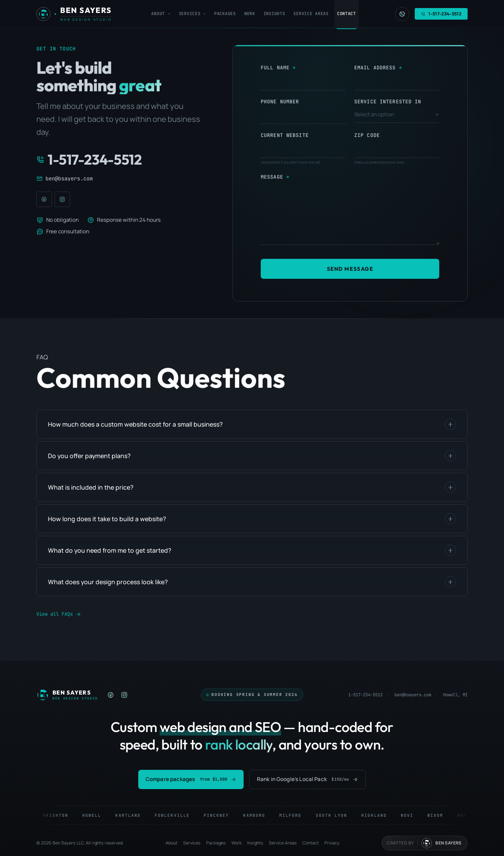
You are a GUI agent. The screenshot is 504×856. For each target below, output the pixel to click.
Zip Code (367, 135)
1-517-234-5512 (365, 695)
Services (192, 843)
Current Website (285, 135)
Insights (255, 843)
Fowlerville (176, 815)
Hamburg (258, 815)
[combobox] (397, 115)
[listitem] (111, 695)
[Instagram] (62, 199)
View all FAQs (59, 614)
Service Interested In (388, 102)
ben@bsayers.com (413, 695)
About (171, 843)
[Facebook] (44, 199)
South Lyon (335, 815)
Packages (216, 843)
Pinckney (220, 815)
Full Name (275, 68)
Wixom (439, 815)
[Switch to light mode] (402, 14)
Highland (378, 815)
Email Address (375, 68)
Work (236, 843)
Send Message (350, 269)
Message (272, 177)
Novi (411, 815)
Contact (311, 843)
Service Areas (283, 843)
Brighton (59, 815)
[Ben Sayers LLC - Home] (74, 14)
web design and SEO (220, 727)
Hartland (132, 815)
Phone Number (280, 102)
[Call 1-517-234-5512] (120, 159)
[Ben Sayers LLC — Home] (67, 695)
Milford (294, 815)
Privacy (332, 843)
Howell (95, 815)
